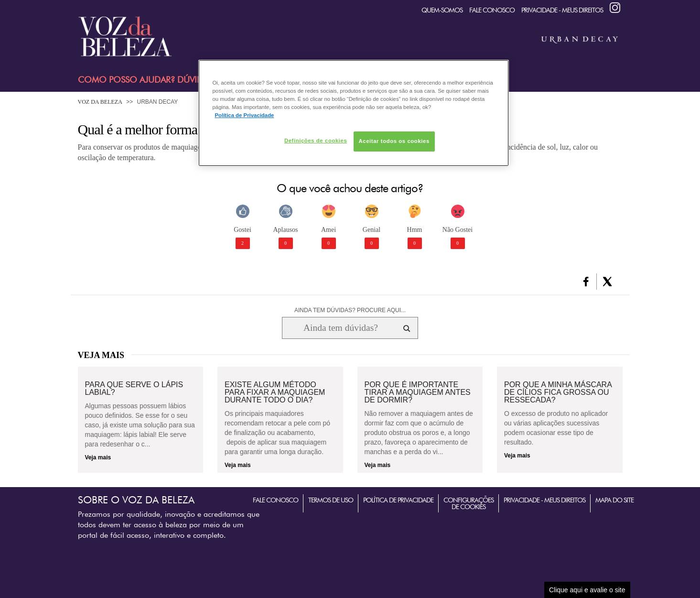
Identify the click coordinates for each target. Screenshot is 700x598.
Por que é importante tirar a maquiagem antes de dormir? (418, 392)
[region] (354, 113)
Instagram (615, 8)
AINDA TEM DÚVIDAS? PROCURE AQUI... (350, 310)
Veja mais (98, 457)
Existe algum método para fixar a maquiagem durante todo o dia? (275, 392)
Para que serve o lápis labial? (134, 389)
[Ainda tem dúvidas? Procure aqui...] (340, 328)
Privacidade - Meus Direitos (562, 10)
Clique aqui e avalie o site (587, 590)
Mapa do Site (614, 500)
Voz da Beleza (100, 102)
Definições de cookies (316, 141)
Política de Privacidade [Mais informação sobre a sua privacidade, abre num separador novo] (245, 115)
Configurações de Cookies (468, 503)
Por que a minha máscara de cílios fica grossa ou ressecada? (558, 392)
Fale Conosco (492, 10)
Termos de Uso (331, 500)
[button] (586, 282)
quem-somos (442, 10)
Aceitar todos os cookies (394, 141)
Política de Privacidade (398, 500)
